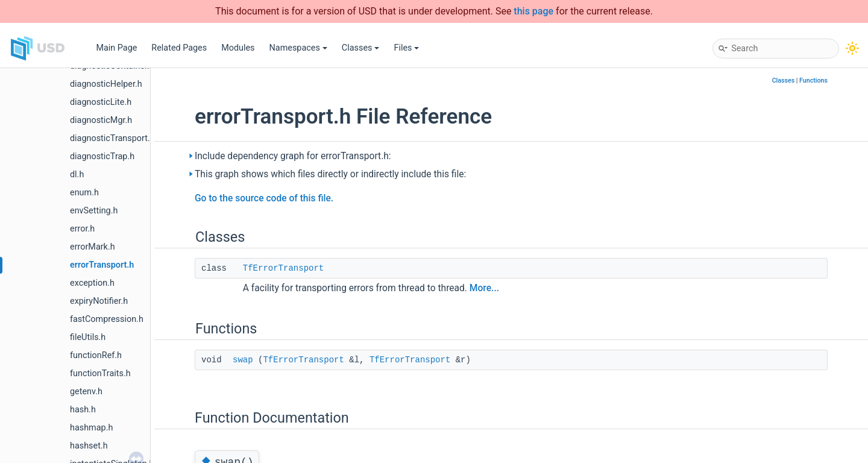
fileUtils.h (88, 337)
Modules (238, 48)
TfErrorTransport (283, 268)
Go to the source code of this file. (264, 198)
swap (243, 360)
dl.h (77, 175)
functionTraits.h (100, 373)
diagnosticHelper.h (106, 84)
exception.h (92, 283)
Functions (813, 80)
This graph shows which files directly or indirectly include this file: (330, 174)
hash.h (83, 410)
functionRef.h (96, 355)
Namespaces (298, 48)
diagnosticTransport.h (112, 138)
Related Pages (179, 48)
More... (484, 288)
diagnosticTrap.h (102, 156)
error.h (82, 229)
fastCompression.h (107, 319)
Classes (361, 48)
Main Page (116, 48)
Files (406, 48)
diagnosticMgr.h (101, 120)
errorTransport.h (102, 265)
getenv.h (86, 392)
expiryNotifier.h (99, 301)
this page (533, 11)
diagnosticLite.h (101, 102)
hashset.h (89, 446)
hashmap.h (91, 428)
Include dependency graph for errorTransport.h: (293, 156)
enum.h (84, 193)
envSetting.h (94, 211)
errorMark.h (93, 247)
